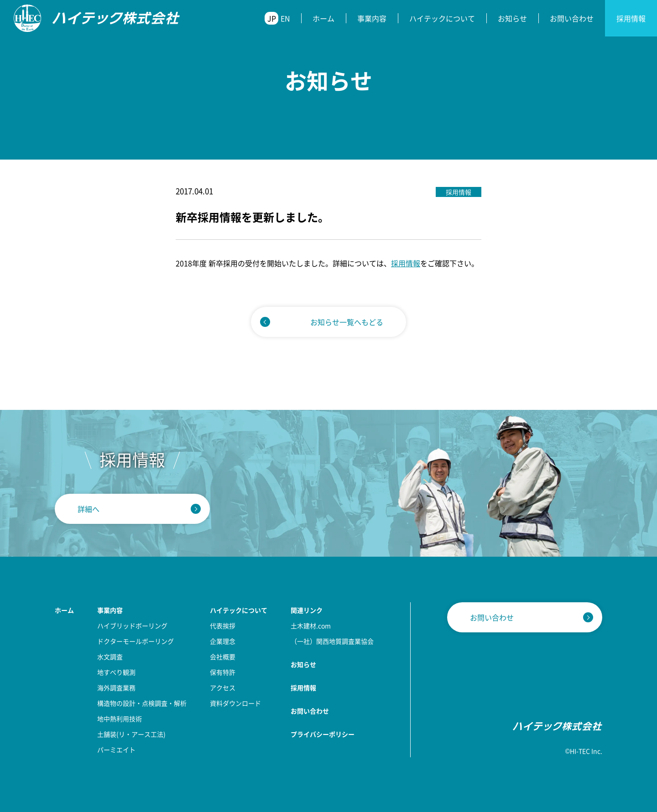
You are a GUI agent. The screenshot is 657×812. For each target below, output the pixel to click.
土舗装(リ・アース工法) (131, 734)
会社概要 (223, 657)
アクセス (223, 688)
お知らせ (512, 18)
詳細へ (89, 509)
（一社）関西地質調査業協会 (332, 641)
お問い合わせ (572, 18)
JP (272, 18)
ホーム (323, 18)
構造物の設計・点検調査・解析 (142, 703)
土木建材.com (311, 626)
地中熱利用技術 (120, 719)
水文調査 (110, 657)
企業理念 (223, 641)
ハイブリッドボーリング (132, 626)
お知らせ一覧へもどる (347, 322)
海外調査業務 (116, 688)
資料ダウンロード (235, 703)
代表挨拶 (223, 626)
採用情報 (631, 18)
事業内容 (372, 18)
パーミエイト (116, 750)
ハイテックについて (442, 18)
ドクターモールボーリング (136, 641)
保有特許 (223, 672)
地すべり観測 (116, 672)
